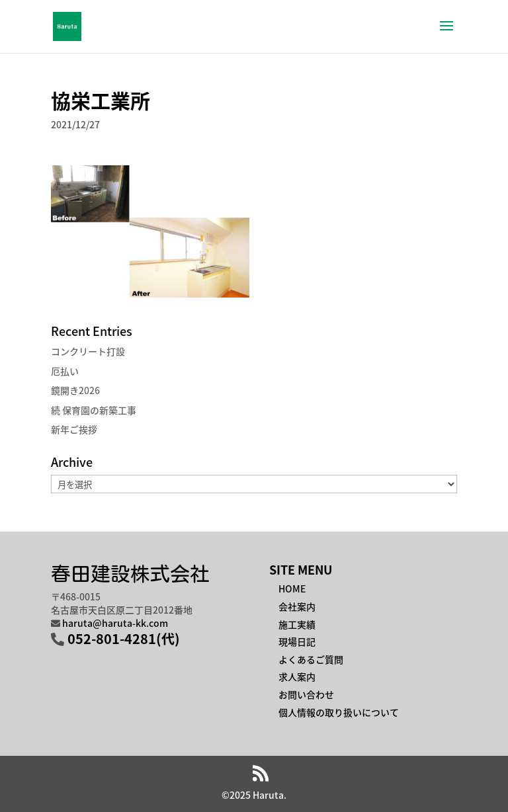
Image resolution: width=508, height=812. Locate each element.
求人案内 (297, 676)
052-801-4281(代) (124, 638)
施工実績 (297, 624)
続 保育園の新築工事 (94, 410)
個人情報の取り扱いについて (339, 712)
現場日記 (297, 641)
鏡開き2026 (75, 390)
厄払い (65, 371)
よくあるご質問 (311, 659)
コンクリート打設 (88, 351)
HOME (292, 589)
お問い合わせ (306, 694)
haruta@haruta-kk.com (115, 623)
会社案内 (297, 606)
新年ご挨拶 (74, 429)
